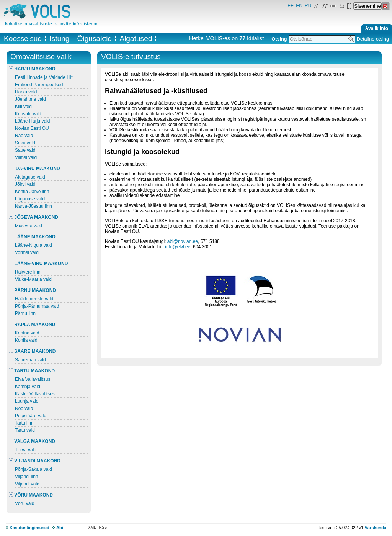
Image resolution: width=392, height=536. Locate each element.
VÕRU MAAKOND (31, 495)
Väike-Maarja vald (33, 279)
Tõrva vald (26, 450)
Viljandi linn (27, 477)
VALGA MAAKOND (32, 441)
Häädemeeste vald (34, 299)
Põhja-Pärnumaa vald (37, 306)
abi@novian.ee (183, 241)
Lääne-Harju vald (32, 121)
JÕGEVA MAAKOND (33, 217)
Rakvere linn (28, 272)
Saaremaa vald (30, 360)
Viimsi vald (26, 157)
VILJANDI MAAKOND (35, 461)
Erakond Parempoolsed (39, 85)
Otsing (279, 39)
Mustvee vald (29, 226)
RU (308, 6)
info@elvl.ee (178, 247)
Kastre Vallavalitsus (35, 394)
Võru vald (25, 503)
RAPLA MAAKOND (32, 325)
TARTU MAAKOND (32, 371)
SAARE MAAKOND (32, 351)
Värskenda (375, 528)
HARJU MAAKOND (32, 69)
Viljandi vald (27, 484)
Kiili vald (23, 107)
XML (92, 527)
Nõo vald (24, 408)
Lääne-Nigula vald (33, 245)
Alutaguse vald (30, 177)
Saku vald (25, 143)
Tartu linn (24, 423)
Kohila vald (26, 340)
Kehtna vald (27, 333)
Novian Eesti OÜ (32, 128)
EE (291, 6)
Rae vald (24, 136)
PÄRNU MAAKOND (32, 290)
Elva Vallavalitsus (33, 379)
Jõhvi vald (25, 184)
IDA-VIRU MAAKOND (34, 169)
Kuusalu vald (28, 114)
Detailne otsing (373, 39)
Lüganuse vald (30, 199)
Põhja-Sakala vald (33, 469)
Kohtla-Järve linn (32, 192)
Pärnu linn (25, 313)
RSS (103, 527)
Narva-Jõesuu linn (33, 206)
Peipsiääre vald (31, 416)
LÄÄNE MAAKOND (32, 237)
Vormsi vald (27, 252)
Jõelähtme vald (30, 99)
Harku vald (26, 92)
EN (299, 6)
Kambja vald (28, 387)
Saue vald (25, 150)
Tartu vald (25, 430)
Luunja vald (27, 401)
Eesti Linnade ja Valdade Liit (44, 77)
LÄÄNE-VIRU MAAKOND (38, 264)
